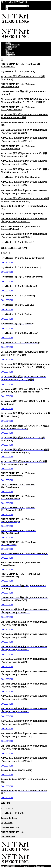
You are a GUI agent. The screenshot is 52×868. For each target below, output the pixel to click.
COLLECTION (11, 47)
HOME (8, 43)
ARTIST (9, 49)
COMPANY (10, 55)
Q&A (7, 51)
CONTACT (10, 53)
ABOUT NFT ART (13, 45)
